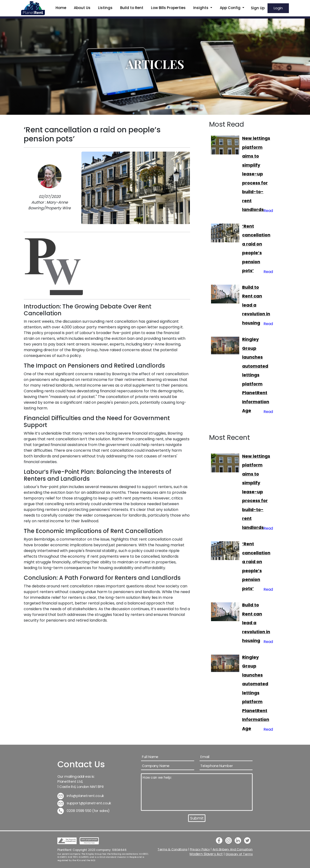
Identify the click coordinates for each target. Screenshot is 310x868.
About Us (82, 8)
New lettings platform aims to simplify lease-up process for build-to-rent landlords (256, 174)
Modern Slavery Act (206, 854)
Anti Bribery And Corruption (232, 849)
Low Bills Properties (168, 8)
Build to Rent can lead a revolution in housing (256, 305)
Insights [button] (201, 8)
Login (278, 8)
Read (268, 211)
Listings (105, 8)
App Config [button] (231, 8)
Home (61, 8)
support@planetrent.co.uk (85, 803)
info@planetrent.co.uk (81, 796)
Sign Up (258, 8)
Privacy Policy (200, 849)
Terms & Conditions (172, 849)
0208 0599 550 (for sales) (84, 811)
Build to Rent (132, 8)
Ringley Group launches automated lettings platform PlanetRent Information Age (256, 375)
